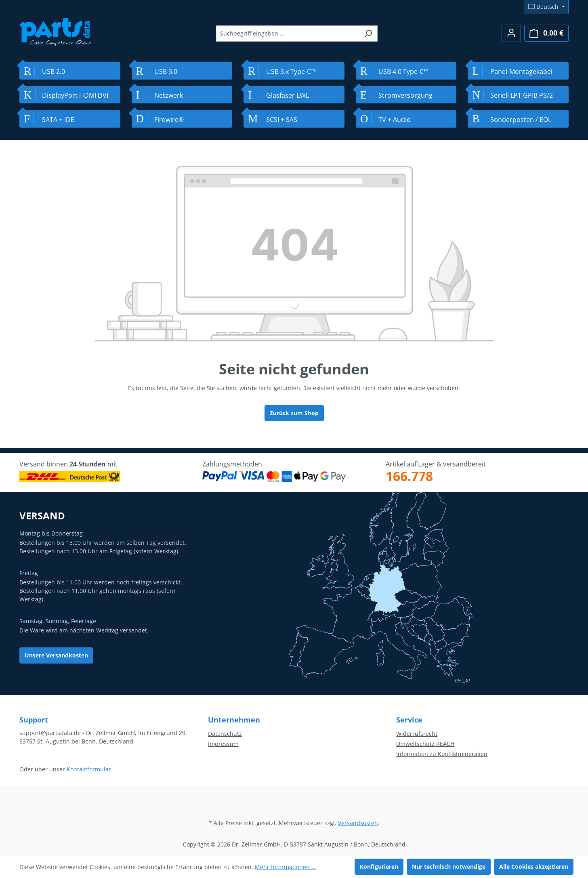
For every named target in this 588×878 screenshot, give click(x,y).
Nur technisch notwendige (449, 866)
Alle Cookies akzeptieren (534, 866)
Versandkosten (358, 823)
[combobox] (288, 34)
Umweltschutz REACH (425, 744)
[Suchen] (368, 34)
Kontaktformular (89, 769)
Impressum (223, 744)
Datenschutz (225, 734)
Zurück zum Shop (294, 413)
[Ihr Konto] (511, 33)
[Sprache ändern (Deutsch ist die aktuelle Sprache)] (547, 7)
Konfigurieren (379, 866)
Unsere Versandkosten (56, 655)
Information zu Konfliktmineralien (442, 754)
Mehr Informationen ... (286, 867)
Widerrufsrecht (417, 734)
